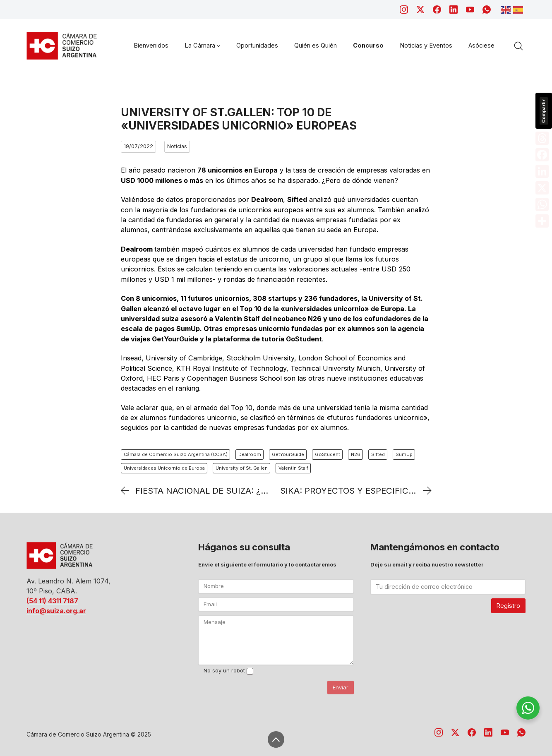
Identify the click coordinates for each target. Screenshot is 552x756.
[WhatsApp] (487, 10)
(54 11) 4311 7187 (52, 601)
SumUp (404, 454)
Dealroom (250, 454)
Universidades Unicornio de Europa (164, 468)
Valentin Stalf (293, 468)
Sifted (378, 454)
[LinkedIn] (454, 10)
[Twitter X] (420, 10)
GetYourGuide (288, 454)
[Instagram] (404, 10)
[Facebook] (437, 10)
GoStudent (328, 454)
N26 (356, 454)
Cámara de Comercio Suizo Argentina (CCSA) (176, 454)
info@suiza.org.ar (56, 611)
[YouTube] (470, 10)
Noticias (177, 146)
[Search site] (518, 46)
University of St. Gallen (242, 468)
